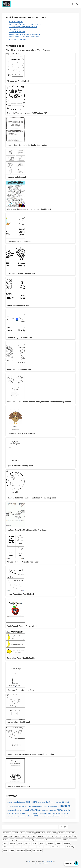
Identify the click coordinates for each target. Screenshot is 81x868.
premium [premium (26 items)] (36, 813)
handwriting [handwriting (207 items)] (34, 810)
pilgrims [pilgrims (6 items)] (24, 813)
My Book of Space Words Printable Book (23, 562)
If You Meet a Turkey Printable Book (21, 434)
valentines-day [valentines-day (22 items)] (55, 816)
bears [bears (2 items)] (49, 833)
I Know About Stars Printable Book (21, 594)
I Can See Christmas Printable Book (21, 273)
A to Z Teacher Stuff (48, 861)
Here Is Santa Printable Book (18, 305)
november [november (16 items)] (67, 810)
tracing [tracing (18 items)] (41, 816)
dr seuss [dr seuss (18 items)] (47, 806)
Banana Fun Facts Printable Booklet (21, 658)
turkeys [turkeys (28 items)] (46, 816)
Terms (39, 863)
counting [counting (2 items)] (15, 806)
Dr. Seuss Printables (16, 22)
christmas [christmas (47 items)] (49, 802)
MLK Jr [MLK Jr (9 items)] (46, 810)
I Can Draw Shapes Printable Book (20, 690)
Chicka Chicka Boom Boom (18, 39)
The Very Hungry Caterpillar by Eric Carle (23, 27)
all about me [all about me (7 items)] (11, 802)
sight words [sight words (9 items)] (21, 816)
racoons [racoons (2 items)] (25, 847)
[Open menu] (72, 4)
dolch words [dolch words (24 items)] (33, 806)
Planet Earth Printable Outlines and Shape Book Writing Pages (32, 498)
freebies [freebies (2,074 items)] (65, 806)
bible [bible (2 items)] (54, 833)
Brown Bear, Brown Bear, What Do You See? (24, 37)
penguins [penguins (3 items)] (15, 813)
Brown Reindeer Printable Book (19, 370)
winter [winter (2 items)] (29, 850)
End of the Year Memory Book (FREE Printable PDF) (27, 113)
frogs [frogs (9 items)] (9, 810)
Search (63, 827)
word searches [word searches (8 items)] (64, 816)
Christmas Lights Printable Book (20, 338)
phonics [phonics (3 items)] (19, 813)
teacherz (29, 861)
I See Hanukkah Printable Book (19, 241)
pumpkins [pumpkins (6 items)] (60, 813)
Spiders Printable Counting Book (20, 466)
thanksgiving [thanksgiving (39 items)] (33, 816)
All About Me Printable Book (18, 81)
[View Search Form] (77, 4)
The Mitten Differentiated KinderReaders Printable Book (29, 209)
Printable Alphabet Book (17, 177)
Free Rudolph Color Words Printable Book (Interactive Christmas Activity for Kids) (39, 402)
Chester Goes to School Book (19, 786)
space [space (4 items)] (26, 816)
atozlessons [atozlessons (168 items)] (31, 802)
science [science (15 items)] (10, 816)
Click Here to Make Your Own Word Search (28, 50)
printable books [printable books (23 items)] (52, 813)
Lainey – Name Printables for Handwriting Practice (27, 145)
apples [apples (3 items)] (24, 802)
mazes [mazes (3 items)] (42, 810)
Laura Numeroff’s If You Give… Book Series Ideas (25, 24)
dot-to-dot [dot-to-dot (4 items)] (41, 806)
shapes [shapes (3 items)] (15, 816)
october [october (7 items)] (10, 813)
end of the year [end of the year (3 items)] (54, 806)
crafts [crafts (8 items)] (19, 806)
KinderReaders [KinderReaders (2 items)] (50, 840)
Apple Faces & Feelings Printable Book (22, 626)
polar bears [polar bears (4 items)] (30, 813)
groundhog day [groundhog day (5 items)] (24, 810)
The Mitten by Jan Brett (17, 32)
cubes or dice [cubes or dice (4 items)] (25, 806)
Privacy (35, 863)
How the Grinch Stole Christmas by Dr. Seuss (24, 34)
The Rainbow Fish (15, 29)
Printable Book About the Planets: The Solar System (28, 530)
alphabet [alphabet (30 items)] (18, 802)
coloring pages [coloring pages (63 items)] (7, 836)
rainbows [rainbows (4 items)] (66, 813)
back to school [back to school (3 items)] (41, 802)
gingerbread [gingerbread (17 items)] (15, 810)
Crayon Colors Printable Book (19, 722)
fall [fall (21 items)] (59, 806)
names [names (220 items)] (60, 810)
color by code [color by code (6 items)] (58, 802)
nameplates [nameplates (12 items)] (53, 810)
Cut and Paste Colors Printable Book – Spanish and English (30, 754)
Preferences (45, 863)
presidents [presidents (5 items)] (43, 813)
